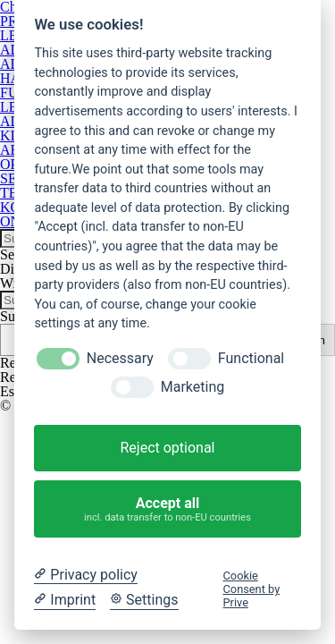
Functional (251, 358)
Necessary (120, 358)
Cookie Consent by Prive (252, 589)
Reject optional (167, 448)
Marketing (193, 387)
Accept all (168, 509)
